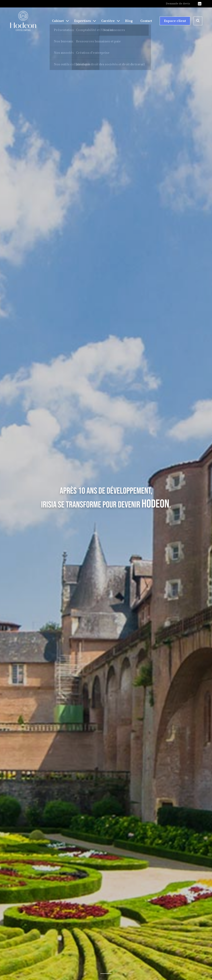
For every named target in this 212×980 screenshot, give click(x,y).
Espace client (175, 21)
